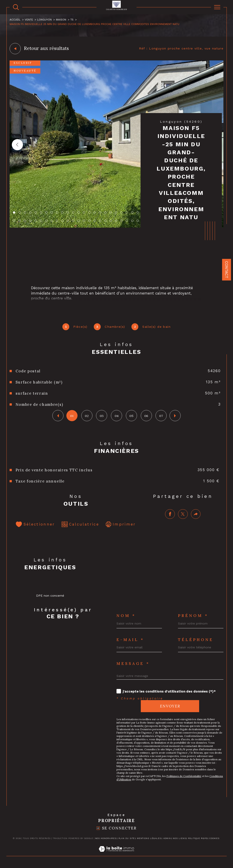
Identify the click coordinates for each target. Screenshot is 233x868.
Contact (227, 270)
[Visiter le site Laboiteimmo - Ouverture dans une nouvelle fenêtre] (116, 855)
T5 (72, 20)
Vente (29, 20)
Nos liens (179, 839)
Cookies (214, 839)
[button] (17, 145)
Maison (61, 20)
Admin (167, 839)
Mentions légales (149, 839)
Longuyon (44, 20)
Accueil (15, 20)
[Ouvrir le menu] (217, 7)
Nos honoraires (106, 839)
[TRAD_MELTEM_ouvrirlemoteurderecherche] (16, 7)
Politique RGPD (198, 839)
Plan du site (127, 839)
